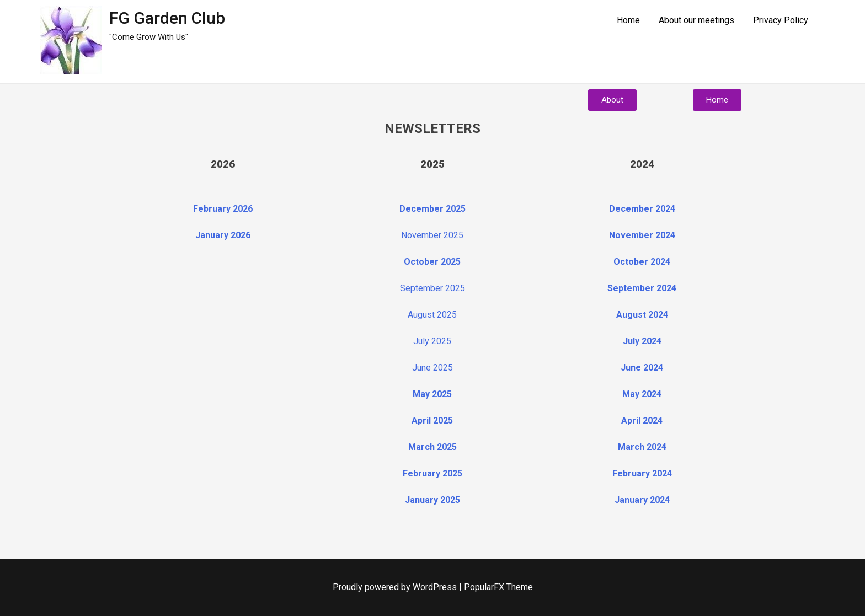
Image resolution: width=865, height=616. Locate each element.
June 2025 (432, 368)
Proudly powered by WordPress (396, 587)
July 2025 (432, 341)
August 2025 (432, 315)
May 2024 (642, 394)
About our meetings (696, 20)
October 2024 (642, 262)
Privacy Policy (781, 20)
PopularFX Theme (498, 587)
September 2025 (432, 288)
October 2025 (432, 262)
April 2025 (432, 421)
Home (628, 20)
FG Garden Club (167, 18)
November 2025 (432, 235)
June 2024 (642, 368)
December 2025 (432, 209)
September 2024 (642, 288)
